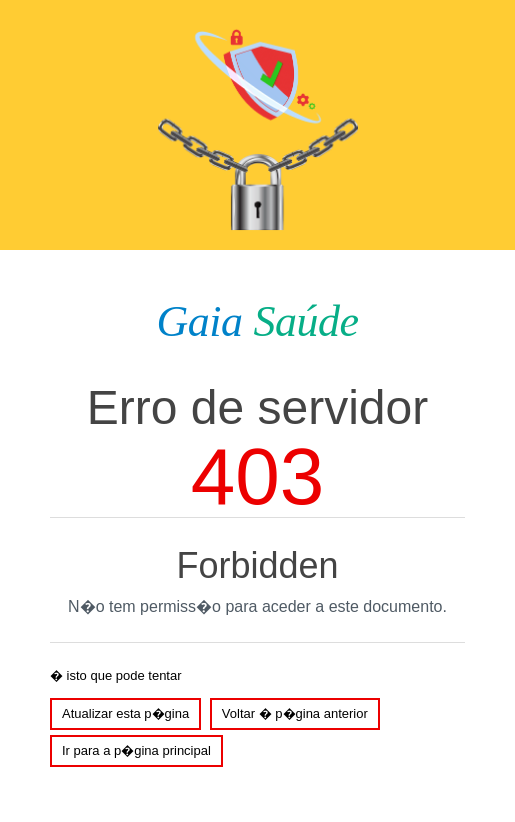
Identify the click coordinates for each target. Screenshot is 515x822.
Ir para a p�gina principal (136, 750)
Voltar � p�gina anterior (295, 713)
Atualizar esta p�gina (125, 713)
